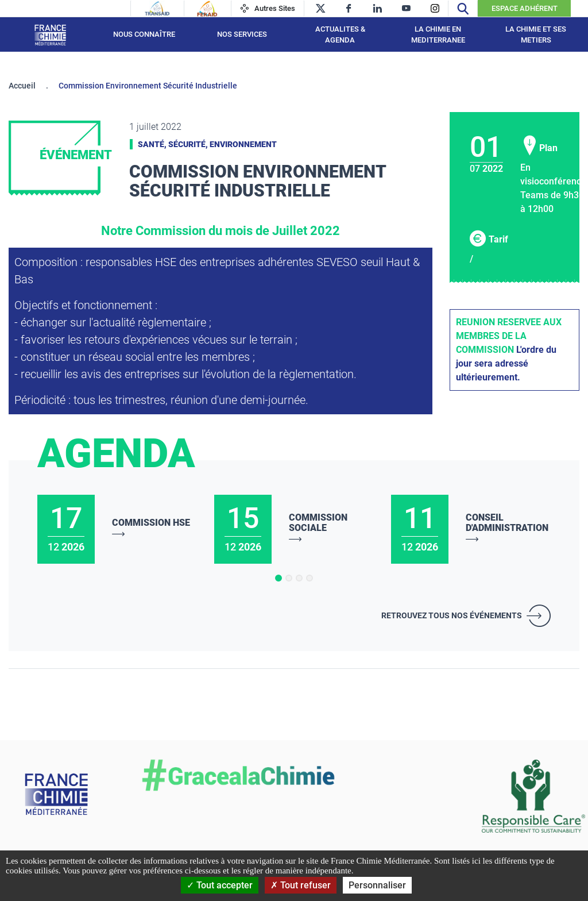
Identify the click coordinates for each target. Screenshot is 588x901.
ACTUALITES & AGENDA (340, 35)
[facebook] (349, 8)
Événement (76, 155)
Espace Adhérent (525, 8)
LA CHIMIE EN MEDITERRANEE (438, 35)
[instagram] (435, 8)
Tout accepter (220, 885)
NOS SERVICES (242, 34)
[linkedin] (378, 8)
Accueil (22, 86)
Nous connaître (144, 34)
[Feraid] (207, 9)
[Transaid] (157, 9)
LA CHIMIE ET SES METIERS (536, 35)
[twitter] (320, 8)
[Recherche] (463, 8)
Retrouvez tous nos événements (452, 615)
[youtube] (406, 8)
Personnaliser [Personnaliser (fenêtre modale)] (377, 885)
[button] (278, 578)
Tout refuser (301, 885)
